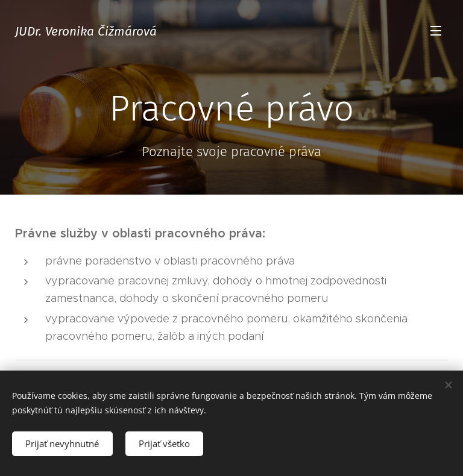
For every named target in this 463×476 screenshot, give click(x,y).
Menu (436, 31)
